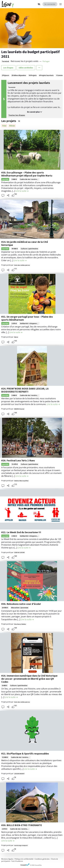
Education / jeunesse (20, 608)
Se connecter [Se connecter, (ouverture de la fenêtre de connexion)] (50, 4)
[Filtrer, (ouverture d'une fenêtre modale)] (12, 126)
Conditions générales (42, 859)
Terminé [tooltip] (5, 61)
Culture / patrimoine (29, 249)
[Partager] (8, 195)
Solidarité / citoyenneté (30, 323)
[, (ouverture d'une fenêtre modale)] (32, 150)
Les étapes (8, 68)
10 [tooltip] (19, 121)
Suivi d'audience (17, 861)
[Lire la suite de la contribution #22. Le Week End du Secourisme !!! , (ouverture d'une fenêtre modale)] (24, 548)
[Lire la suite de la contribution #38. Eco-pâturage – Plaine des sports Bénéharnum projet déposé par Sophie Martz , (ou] (22, 191)
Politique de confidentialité (24, 859)
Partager (46, 61)
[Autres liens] (39, 68)
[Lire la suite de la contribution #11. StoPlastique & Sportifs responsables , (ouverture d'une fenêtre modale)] (30, 769)
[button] (39, 4)
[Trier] (4, 126)
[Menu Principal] (60, 4)
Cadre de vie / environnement (32, 179)
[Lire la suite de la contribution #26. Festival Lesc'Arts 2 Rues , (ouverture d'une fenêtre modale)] (22, 476)
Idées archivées (26, 68)
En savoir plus (35, 112)
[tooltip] (29, 179)
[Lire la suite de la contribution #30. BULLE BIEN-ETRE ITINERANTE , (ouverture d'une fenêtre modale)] (8, 841)
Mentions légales (7, 859)
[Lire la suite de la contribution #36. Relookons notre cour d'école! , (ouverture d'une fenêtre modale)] (27, 619)
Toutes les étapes (17, 115)
